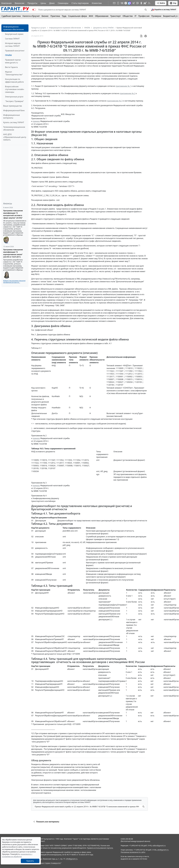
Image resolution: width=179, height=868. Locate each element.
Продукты (32, 3)
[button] (164, 10)
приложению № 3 (115, 101)
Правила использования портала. (100, 848)
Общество (128, 16)
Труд (64, 16)
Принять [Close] (30, 861)
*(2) (111, 696)
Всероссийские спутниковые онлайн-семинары (15, 89)
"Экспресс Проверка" (14, 101)
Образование (102, 16)
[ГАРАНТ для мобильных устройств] (118, 3)
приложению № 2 (127, 93)
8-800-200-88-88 (127, 839)
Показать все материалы (46, 822)
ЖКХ (91, 16)
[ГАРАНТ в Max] (129, 3)
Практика (55, 16)
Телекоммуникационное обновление (14, 128)
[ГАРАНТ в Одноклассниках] (141, 3)
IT (136, 16)
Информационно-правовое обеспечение (13, 28)
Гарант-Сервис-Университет (50, 863)
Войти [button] (161, 3)
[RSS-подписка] (149, 3)
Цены (43, 3)
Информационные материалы (11, 116)
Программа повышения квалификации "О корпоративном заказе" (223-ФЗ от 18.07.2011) (13, 253)
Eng (173, 3)
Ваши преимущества (13, 106)
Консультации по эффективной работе (14, 81)
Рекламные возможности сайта (133, 852)
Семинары (63, 3)
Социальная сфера (78, 16)
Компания (6, 3)
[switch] (34, 10)
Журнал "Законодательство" (14, 73)
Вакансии (19, 3)
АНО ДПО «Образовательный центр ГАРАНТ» (15, 137)
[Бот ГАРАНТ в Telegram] (137, 3)
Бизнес (45, 16)
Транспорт (116, 16)
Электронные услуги (14, 97)
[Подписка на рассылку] (114, 3)
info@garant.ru (72, 859)
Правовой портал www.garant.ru (13, 61)
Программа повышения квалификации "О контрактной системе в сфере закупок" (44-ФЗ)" (13, 214)
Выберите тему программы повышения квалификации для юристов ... (14, 281)
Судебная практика (11, 16)
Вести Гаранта (11, 67)
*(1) (111, 620)
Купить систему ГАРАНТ (14, 122)
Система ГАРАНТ (12, 39)
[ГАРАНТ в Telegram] (134, 3)
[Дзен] (126, 3)
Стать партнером (80, 3)
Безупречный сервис (14, 34)
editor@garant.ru (159, 846)
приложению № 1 (123, 86)
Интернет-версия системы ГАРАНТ (13, 45)
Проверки (156, 16)
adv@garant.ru (163, 850)
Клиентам (97, 3)
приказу (36, 121)
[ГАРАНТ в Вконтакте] (122, 3)
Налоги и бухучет (31, 16)
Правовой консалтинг (15, 51)
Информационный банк (14, 110)
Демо (52, 3)
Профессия (144, 16)
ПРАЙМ (8, 55)
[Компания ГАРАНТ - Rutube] (145, 3)
